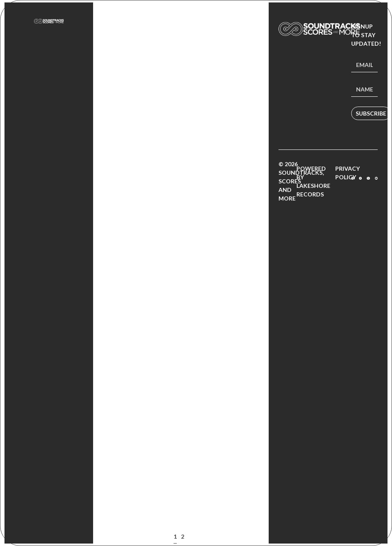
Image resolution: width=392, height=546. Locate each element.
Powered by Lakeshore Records (313, 181)
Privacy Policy (347, 173)
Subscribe (371, 113)
